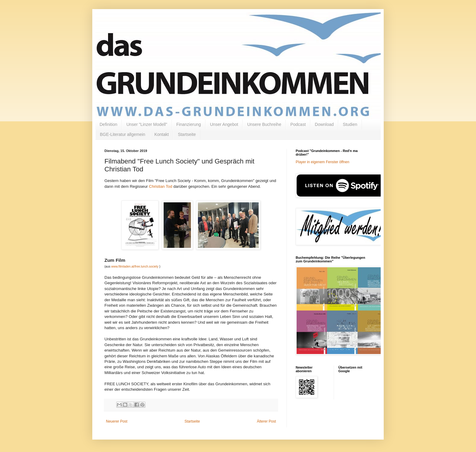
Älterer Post (266, 421)
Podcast (298, 124)
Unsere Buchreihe (264, 124)
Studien (350, 124)
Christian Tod (161, 186)
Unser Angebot (224, 124)
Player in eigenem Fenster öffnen (323, 162)
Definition (108, 124)
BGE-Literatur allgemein (122, 134)
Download (324, 124)
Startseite (187, 134)
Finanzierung (189, 124)
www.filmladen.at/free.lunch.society (135, 266)
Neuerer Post (117, 421)
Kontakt (161, 134)
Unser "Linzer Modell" (147, 124)
